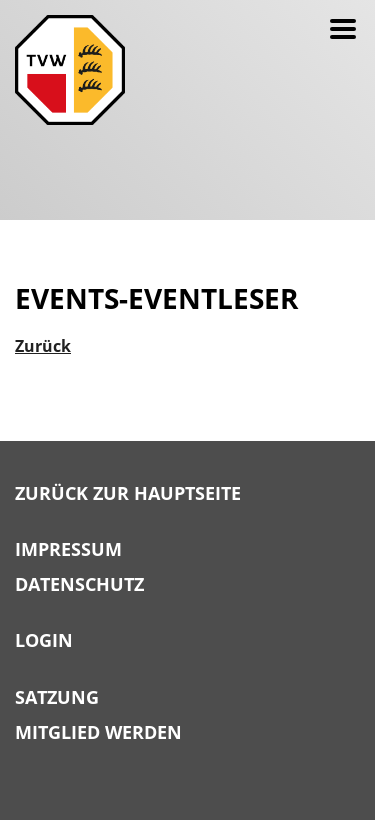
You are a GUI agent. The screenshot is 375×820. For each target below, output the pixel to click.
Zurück (43, 346)
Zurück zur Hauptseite (128, 494)
